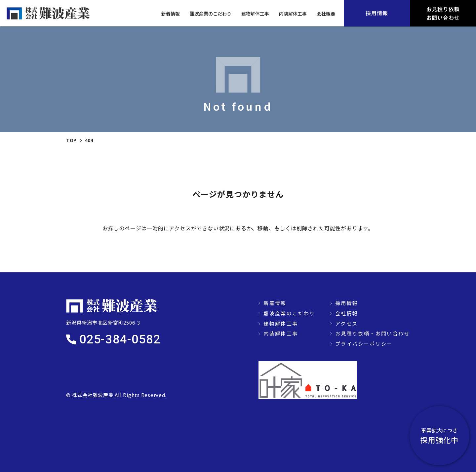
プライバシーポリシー (364, 344)
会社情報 (347, 313)
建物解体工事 (255, 14)
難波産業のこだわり (211, 14)
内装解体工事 (293, 14)
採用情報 (347, 303)
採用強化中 (440, 436)
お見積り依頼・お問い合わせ (373, 333)
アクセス (347, 323)
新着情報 (171, 14)
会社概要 (326, 14)
